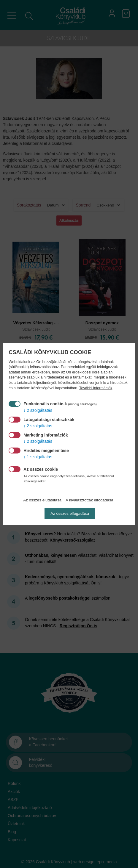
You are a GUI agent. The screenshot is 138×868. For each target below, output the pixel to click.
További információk (96, 388)
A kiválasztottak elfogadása (89, 500)
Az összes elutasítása (42, 500)
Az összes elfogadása (70, 513)
